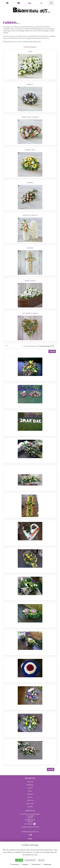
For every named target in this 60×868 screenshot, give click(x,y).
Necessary (14, 864)
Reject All (41, 860)
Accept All (19, 860)
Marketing (46, 864)
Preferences (35, 864)
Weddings (30, 785)
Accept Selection (30, 860)
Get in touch (30, 804)
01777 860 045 (30, 824)
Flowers (30, 797)
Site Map (30, 807)
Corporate (30, 782)
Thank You (30, 800)
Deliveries (30, 794)
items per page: (45, 346)
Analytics (24, 864)
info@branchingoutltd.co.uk (30, 832)
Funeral (30, 788)
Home (30, 791)
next (52, 351)
